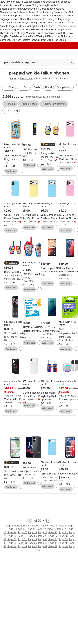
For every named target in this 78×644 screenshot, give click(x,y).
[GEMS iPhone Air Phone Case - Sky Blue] (52, 475)
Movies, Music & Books (33, 12)
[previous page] (30, 521)
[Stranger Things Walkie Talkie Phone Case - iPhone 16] (15, 397)
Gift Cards (14, 23)
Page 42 (63, 543)
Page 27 (53, 536)
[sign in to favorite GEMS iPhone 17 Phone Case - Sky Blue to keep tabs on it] (21, 230)
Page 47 (43, 546)
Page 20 (53, 532)
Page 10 (21, 529)
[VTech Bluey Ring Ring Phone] (15, 157)
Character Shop (30, 16)
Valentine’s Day (42, 2)
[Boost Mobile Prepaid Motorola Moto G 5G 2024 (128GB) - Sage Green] (52, 329)
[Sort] (24, 87)
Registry (25, 40)
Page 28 (63, 536)
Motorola (63, 480)
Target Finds (16, 26)
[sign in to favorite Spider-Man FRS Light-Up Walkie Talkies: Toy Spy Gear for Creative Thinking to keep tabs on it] (58, 408)
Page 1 (9, 526)
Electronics (14, 12)
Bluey (44, 160)
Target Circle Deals (26, 36)
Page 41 (53, 543)
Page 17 (22, 532)
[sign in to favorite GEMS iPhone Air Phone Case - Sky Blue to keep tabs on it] (58, 486)
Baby (50, 9)
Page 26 (43, 536)
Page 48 (53, 546)
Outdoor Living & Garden (34, 9)
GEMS (62, 162)
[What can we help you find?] (39, 62)
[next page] (48, 521)
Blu (6, 340)
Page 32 (32, 539)
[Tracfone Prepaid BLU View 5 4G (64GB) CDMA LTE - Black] (15, 473)
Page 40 (43, 543)
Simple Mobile (66, 340)
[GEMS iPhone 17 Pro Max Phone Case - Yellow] (34, 217)
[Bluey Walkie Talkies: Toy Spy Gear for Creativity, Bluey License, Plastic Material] (52, 155)
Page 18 (32, 532)
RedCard (35, 40)
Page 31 (22, 539)
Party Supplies (14, 16)
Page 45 (22, 546)
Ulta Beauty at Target (53, 19)
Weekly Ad (42, 36)
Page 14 (62, 529)
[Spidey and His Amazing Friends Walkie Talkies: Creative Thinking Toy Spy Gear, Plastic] (15, 274)
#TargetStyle (29, 26)
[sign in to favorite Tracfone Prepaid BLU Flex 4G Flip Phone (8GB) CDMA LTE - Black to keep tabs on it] (21, 349)
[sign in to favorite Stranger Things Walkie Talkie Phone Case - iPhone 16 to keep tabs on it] (21, 411)
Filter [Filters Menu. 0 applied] (9, 87)
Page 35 (63, 539)
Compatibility (64, 87)
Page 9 (11, 529)
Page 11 (31, 529)
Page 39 (32, 543)
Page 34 (53, 539)
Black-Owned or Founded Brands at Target (41, 29)
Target (13, 78)
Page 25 (32, 536)
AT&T (25, 156)
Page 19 (43, 532)
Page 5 (45, 526)
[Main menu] (6, 54)
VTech (7, 162)
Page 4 (36, 526)
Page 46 (32, 546)
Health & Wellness (24, 2)
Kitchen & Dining (29, 5)
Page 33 (43, 539)
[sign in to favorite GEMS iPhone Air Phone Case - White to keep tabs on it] (40, 405)
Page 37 (12, 543)
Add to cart (11, 171)
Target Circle (46, 40)
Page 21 (63, 532)
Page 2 (18, 526)
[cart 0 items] (72, 54)
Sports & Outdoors (49, 16)
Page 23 (12, 536)
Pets (39, 19)
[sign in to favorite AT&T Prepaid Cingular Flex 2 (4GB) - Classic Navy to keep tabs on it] (40, 165)
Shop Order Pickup (58, 36)
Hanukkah (42, 26)
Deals (46, 23)
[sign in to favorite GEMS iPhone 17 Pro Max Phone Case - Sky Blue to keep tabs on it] (58, 227)
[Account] (64, 54)
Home (17, 5)
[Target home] (39, 54)
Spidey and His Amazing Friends (14, 279)
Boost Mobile (65, 275)
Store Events (54, 26)
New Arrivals (7, 2)
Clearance (55, 23)
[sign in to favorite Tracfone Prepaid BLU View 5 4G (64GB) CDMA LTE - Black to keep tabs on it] (21, 487)
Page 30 (12, 539)
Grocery (43, 5)
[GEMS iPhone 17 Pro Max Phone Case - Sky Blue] (52, 217)
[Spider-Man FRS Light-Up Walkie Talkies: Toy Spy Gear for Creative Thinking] (52, 395)
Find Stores (60, 40)
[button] (48, 145)
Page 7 (62, 526)
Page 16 (12, 532)
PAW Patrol (28, 281)
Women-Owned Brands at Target (44, 33)
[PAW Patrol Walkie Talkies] (34, 276)
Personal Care (61, 12)
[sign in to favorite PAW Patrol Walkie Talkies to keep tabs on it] (40, 289)
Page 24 (22, 536)
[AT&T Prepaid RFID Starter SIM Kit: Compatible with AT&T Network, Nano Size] (34, 329)
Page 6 (54, 526)
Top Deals (11, 36)
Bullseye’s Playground (31, 23)
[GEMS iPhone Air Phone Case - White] (34, 395)
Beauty (50, 12)
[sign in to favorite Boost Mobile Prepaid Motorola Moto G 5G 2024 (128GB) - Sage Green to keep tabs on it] (58, 343)
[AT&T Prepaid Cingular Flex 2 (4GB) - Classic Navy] (34, 151)
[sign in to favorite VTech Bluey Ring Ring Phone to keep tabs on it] (21, 171)
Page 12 (41, 529)
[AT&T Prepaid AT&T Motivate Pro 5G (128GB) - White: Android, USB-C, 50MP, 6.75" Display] (52, 270)
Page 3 (27, 526)
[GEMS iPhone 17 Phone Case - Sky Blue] (15, 217)
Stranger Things (10, 402)
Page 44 (12, 546)
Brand (48, 87)
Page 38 (22, 543)
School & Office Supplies (23, 19)
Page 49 (63, 546)
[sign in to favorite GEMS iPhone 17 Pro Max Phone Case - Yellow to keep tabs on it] (40, 227)
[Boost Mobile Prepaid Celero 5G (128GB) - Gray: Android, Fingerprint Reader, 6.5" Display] (34, 469)
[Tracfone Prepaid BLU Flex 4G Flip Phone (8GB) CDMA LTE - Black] (15, 335)
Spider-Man (47, 399)
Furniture (16, 9)
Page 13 (52, 529)
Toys (55, 9)
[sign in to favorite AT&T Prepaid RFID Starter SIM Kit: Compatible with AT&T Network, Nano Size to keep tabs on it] (40, 343)
